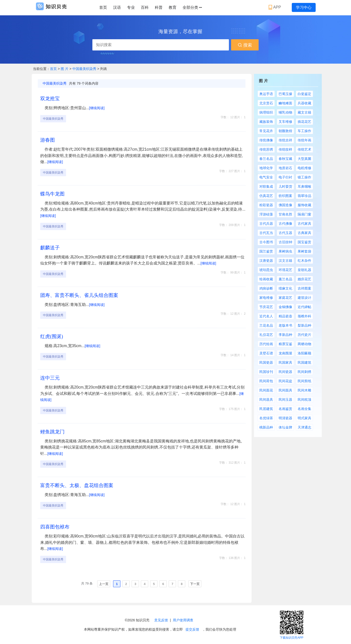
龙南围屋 (285, 353)
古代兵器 (266, 224)
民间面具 (285, 390)
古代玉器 (285, 233)
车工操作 (304, 131)
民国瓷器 (266, 362)
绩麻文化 (285, 288)
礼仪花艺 (266, 335)
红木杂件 (304, 261)
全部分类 (192, 8)
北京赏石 (266, 103)
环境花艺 (285, 270)
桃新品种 (266, 427)
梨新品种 (304, 325)
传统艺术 (304, 149)
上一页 (104, 584)
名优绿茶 (266, 418)
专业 (131, 7)
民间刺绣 (304, 372)
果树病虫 (285, 251)
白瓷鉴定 (304, 94)
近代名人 (266, 316)
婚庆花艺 (304, 279)
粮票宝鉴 (285, 344)
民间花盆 (285, 381)
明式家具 (304, 418)
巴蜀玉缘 (285, 94)
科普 (159, 7)
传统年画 (304, 140)
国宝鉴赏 (304, 242)
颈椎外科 (304, 316)
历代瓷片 (304, 335)
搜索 (245, 45)
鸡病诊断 (266, 288)
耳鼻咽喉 (304, 186)
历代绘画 (266, 344)
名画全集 (304, 409)
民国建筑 (304, 362)
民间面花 (266, 390)
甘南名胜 (285, 214)
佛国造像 (285, 205)
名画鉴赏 (285, 409)
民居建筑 (266, 409)
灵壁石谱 (266, 353)
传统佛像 (266, 140)
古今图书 (266, 242)
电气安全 (266, 177)
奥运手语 (266, 94)
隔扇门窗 (304, 214)
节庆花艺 (266, 307)
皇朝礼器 (304, 270)
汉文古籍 (285, 261)
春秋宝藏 (285, 159)
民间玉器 (285, 400)
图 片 (65, 69)
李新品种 (285, 335)
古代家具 (304, 224)
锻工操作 (304, 177)
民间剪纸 (304, 381)
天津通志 (304, 427)
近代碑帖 (304, 307)
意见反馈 (161, 620)
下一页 (195, 584)
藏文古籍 (304, 112)
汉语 (117, 7)
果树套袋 (304, 251)
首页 (103, 7)
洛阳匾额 (304, 353)
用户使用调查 (183, 620)
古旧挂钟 (285, 242)
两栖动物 (304, 344)
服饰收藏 (304, 205)
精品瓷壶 (285, 316)
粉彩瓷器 (266, 205)
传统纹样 (285, 149)
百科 (145, 7)
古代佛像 (285, 224)
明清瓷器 (285, 418)
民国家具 (285, 362)
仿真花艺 (266, 196)
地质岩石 (285, 168)
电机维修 (304, 168)
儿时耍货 (285, 186)
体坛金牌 (285, 427)
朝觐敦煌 (285, 131)
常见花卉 (266, 131)
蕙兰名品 (285, 279)
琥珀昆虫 (266, 270)
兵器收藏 (304, 103)
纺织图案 (285, 196)
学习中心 (304, 7)
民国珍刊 (266, 372)
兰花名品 (266, 325)
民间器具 (266, 400)
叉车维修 (285, 122)
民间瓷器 (285, 372)
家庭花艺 (285, 298)
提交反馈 (192, 629)
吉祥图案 (304, 288)
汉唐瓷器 (266, 261)
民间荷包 (266, 381)
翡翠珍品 (304, 196)
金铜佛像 (285, 307)
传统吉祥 (285, 140)
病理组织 (266, 112)
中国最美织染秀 (84, 69)
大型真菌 (304, 159)
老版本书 (285, 325)
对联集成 (266, 186)
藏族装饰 (266, 122)
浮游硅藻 (266, 214)
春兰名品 (266, 159)
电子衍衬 (285, 177)
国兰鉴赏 (266, 251)
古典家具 (304, 233)
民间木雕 (304, 390)
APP (275, 7)
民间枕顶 (304, 400)
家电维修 (266, 298)
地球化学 (266, 168)
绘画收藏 (266, 279)
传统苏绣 (266, 149)
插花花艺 (304, 122)
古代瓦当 (266, 233)
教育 (173, 7)
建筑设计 (304, 298)
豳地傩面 (285, 103)
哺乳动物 (285, 112)
